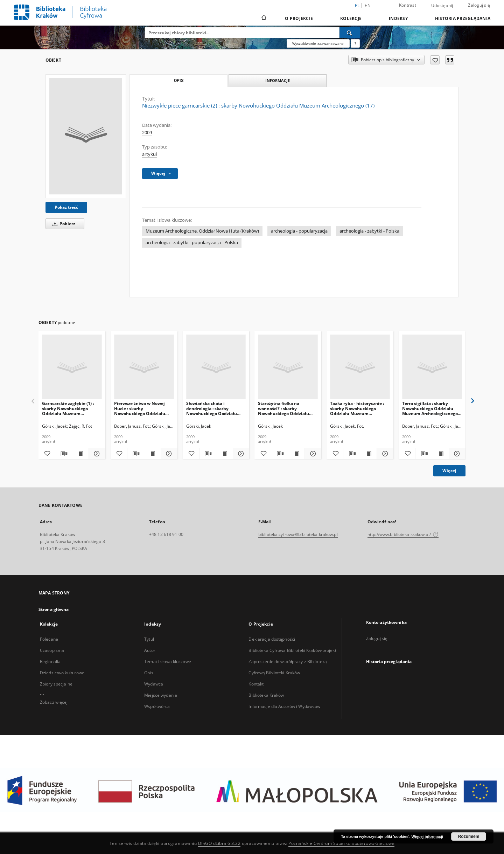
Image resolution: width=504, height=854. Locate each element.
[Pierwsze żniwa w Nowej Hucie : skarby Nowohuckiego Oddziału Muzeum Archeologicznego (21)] (144, 367)
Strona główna (54, 609)
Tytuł (149, 639)
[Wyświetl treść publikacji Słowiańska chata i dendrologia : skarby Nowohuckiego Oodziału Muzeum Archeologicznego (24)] (225, 454)
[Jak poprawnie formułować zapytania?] (355, 43)
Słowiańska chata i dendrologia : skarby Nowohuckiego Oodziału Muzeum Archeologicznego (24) (214, 408)
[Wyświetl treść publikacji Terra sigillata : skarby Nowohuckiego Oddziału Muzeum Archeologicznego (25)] (440, 454)
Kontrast (408, 5)
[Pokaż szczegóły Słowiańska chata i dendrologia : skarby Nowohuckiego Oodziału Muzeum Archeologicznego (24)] (240, 454)
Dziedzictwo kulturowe (62, 673)
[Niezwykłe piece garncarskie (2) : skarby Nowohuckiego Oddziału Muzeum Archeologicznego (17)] (86, 136)
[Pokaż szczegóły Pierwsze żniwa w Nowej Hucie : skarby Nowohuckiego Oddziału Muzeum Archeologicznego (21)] (168, 454)
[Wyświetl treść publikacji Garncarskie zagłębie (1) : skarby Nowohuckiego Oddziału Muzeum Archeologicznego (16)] (80, 454)
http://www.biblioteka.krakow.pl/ (403, 534)
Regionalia (50, 662)
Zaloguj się (479, 5)
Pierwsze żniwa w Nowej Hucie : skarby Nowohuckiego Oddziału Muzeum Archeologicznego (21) (142, 408)
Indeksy (398, 18)
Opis (149, 673)
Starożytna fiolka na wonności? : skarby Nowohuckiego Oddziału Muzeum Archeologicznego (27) (286, 408)
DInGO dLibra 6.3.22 (219, 843)
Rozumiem (469, 836)
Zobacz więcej (54, 702)
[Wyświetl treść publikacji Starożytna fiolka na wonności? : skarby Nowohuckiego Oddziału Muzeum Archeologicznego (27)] (296, 454)
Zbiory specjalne (56, 684)
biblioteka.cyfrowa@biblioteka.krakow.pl (298, 534)
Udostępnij (442, 6)
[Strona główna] (263, 18)
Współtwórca (157, 706)
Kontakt (256, 684)
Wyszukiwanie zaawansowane (318, 43)
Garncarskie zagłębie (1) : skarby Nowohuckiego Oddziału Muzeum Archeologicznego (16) (68, 408)
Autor (150, 650)
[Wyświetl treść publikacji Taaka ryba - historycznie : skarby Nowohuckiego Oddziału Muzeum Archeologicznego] (368, 454)
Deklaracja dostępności (272, 639)
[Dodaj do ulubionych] (435, 60)
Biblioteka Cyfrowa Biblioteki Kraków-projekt (292, 650)
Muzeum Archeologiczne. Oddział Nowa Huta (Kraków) (202, 231)
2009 (147, 133)
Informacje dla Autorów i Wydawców (284, 706)
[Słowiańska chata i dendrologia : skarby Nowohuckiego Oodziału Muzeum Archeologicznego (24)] (216, 367)
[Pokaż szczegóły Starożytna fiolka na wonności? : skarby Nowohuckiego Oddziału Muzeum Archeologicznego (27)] (312, 454)
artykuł (149, 154)
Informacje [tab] (278, 80)
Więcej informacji (427, 836)
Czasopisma (52, 650)
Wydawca (154, 684)
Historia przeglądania (463, 18)
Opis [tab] (179, 81)
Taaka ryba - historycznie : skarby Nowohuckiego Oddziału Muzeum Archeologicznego (357, 408)
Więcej (449, 471)
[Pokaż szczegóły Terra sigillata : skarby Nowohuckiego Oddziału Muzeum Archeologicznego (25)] (456, 454)
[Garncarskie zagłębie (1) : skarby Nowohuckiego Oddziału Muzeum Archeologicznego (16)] (72, 367)
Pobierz (63, 224)
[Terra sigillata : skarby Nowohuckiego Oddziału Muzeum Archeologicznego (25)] (432, 367)
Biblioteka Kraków (266, 695)
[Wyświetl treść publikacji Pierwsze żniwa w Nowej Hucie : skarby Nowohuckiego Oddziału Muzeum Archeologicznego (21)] (152, 454)
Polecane (49, 639)
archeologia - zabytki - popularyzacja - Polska (192, 243)
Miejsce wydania (161, 695)
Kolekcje (351, 18)
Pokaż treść (66, 207)
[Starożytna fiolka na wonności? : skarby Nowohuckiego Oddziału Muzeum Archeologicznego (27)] (288, 367)
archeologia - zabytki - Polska (369, 231)
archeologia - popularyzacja (299, 231)
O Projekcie (299, 18)
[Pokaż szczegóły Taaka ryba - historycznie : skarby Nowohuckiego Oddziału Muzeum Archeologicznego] (384, 454)
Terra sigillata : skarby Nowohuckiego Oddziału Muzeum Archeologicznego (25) (430, 408)
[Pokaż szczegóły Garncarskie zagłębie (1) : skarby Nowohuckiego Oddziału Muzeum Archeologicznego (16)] (96, 454)
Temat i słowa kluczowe (168, 662)
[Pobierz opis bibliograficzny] (64, 454)
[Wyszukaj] (350, 33)
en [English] (368, 5)
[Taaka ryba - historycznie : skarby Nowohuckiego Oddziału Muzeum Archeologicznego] (360, 367)
